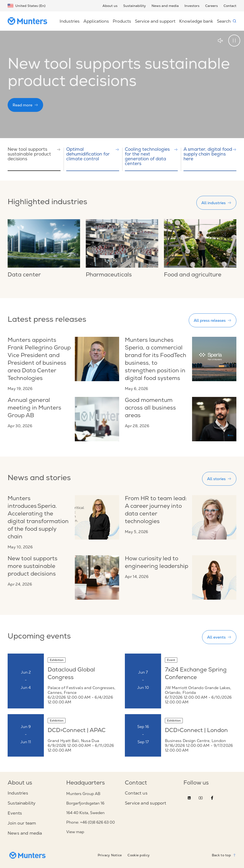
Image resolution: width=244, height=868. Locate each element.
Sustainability (135, 6)
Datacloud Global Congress (71, 674)
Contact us (136, 793)
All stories (219, 479)
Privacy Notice (110, 855)
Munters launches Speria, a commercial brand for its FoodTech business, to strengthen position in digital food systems (155, 360)
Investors (192, 6)
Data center (24, 275)
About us (110, 6)
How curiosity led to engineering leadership (157, 563)
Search (227, 21)
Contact (230, 6)
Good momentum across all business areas (150, 408)
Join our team (22, 823)
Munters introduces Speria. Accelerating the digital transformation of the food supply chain (38, 518)
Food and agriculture (193, 275)
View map (75, 832)
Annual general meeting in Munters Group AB (34, 408)
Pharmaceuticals (109, 275)
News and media (165, 6)
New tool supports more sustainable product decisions (33, 567)
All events (219, 637)
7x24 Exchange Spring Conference (196, 674)
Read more (25, 105)
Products (122, 21)
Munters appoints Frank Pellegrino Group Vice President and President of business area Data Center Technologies (39, 360)
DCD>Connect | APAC (77, 731)
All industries (216, 203)
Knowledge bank (196, 21)
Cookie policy (139, 855)
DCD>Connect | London (196, 731)
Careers (211, 6)
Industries (70, 21)
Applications (96, 21)
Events (15, 813)
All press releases (213, 320)
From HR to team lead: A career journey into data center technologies (156, 510)
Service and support (155, 21)
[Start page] (29, 21)
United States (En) (27, 6)
